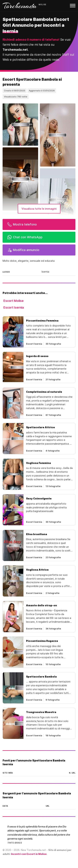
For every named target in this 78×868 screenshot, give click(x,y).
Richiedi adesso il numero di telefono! (31, 40)
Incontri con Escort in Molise (29, 854)
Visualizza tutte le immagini (39, 209)
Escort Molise (14, 301)
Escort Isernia (14, 307)
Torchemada (20, 6)
